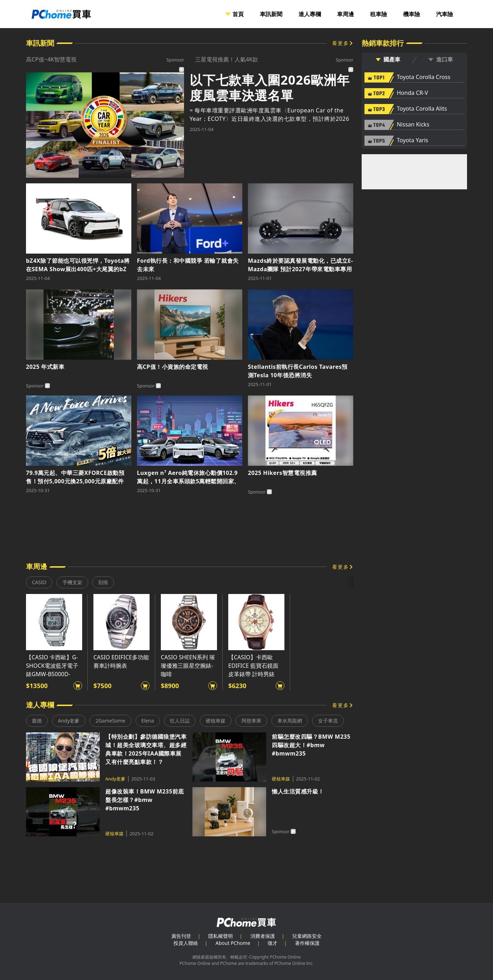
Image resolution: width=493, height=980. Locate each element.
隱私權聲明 (221, 936)
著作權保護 (307, 943)
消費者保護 (263, 936)
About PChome (233, 943)
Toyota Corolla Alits (422, 109)
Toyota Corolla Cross (423, 77)
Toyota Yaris (413, 141)
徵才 (272, 943)
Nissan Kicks (413, 125)
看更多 (341, 43)
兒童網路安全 (307, 936)
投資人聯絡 (186, 943)
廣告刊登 (181, 936)
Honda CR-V (412, 93)
